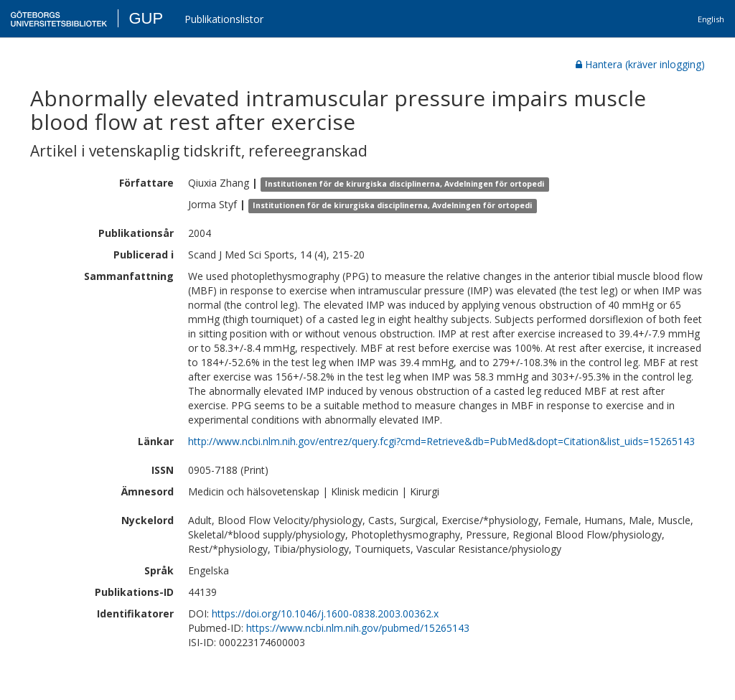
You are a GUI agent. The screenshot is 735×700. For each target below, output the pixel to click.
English (711, 19)
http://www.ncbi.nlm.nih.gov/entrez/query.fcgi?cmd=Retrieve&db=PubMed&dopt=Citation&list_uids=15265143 (441, 441)
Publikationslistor (224, 19)
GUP (146, 18)
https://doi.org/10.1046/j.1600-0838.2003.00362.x (325, 613)
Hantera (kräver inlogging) (640, 64)
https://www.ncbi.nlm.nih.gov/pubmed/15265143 (358, 628)
